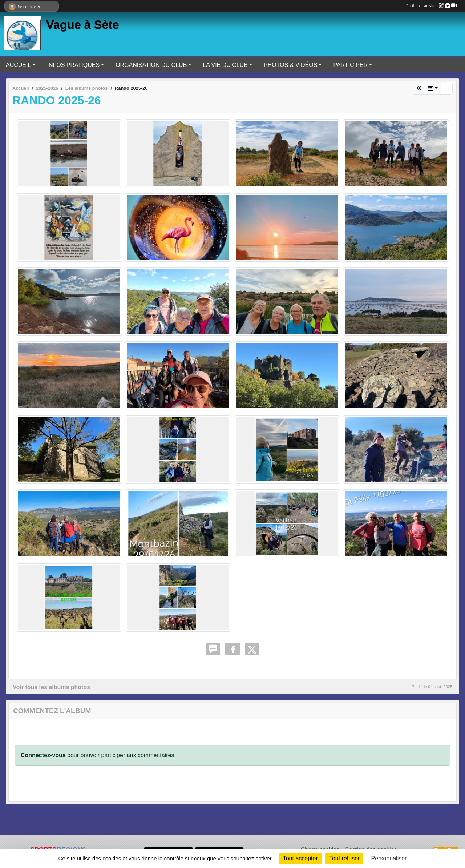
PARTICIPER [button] (350, 65)
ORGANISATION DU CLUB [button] (151, 65)
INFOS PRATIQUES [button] (73, 65)
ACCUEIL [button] (18, 65)
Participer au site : (432, 6)
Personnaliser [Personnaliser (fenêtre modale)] (389, 858)
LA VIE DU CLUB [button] (225, 65)
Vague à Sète (83, 25)
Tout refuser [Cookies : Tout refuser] (344, 858)
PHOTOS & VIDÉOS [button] (290, 65)
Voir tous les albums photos (51, 687)
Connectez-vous (43, 755)
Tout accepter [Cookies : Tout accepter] (300, 858)
